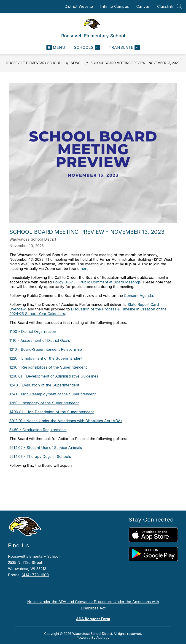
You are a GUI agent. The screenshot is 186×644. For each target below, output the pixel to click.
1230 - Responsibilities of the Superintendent (48, 367)
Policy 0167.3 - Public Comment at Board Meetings (97, 282)
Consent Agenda (138, 296)
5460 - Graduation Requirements (38, 430)
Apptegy (103, 637)
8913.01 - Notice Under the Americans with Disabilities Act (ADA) (66, 421)
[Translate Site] (124, 48)
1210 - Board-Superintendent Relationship (46, 349)
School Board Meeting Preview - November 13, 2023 (135, 63)
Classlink (165, 6)
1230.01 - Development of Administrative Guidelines (54, 376)
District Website (79, 6)
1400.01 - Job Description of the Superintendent (52, 412)
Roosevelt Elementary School (34, 63)
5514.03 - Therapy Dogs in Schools (40, 457)
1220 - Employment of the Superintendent (46, 358)
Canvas (143, 6)
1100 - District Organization (33, 332)
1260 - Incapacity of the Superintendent (44, 403)
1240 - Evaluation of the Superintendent (44, 385)
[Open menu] (56, 48)
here (85, 269)
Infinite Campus (115, 6)
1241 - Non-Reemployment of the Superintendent (53, 394)
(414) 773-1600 (35, 575)
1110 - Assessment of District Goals (40, 340)
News (76, 63)
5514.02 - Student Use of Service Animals (46, 448)
